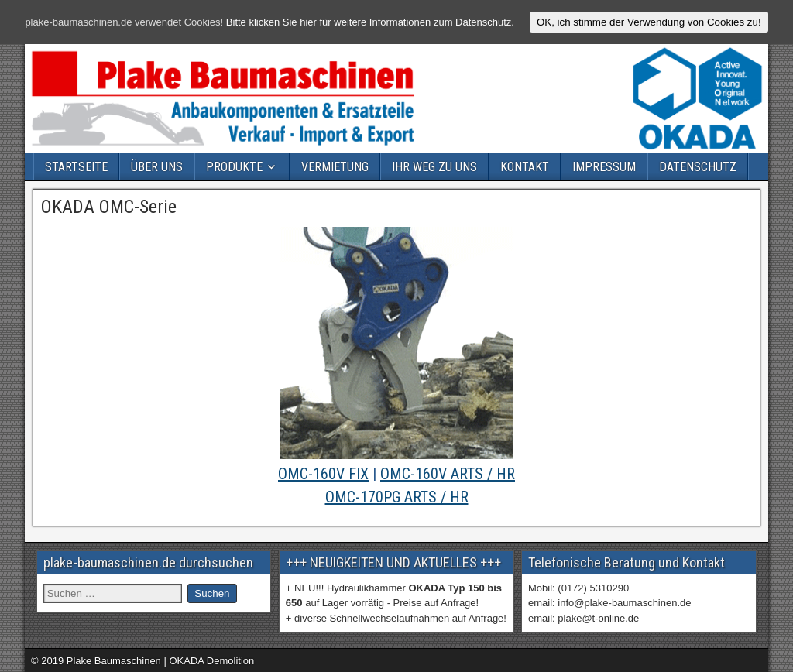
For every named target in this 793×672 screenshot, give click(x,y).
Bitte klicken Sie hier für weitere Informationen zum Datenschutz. (370, 22)
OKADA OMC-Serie (109, 207)
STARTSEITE (76, 167)
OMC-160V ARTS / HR (448, 474)
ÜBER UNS (157, 167)
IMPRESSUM (604, 167)
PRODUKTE (234, 167)
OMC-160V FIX (323, 474)
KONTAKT (525, 167)
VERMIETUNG (335, 167)
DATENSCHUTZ (698, 167)
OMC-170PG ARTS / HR (397, 497)
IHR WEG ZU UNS (434, 167)
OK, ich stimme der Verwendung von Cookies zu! (649, 22)
